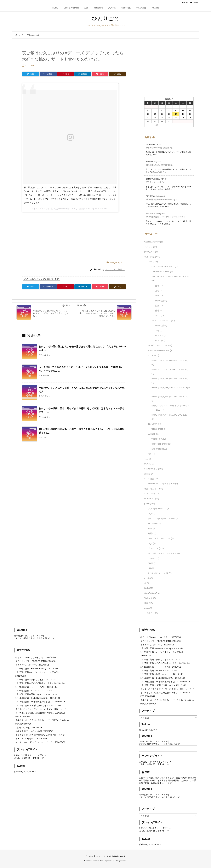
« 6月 (157, 125)
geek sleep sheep (161, 444)
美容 (149, 603)
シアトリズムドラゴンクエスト (164, 553)
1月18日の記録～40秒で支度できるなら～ (35, 702)
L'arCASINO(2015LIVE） (165, 267)
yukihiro (153, 434)
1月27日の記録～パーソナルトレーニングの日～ (166, 217)
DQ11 (152, 514)
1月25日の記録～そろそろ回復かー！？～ (35, 683)
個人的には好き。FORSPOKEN (159, 165)
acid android (159, 449)
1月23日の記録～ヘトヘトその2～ (31, 687)
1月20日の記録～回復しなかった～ (31, 694)
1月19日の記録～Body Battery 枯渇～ (32, 698)
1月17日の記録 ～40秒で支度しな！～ (33, 705)
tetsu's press (159, 429)
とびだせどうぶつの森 (160, 573)
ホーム (21, 35)
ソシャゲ (153, 558)
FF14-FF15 (155, 523)
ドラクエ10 (156, 548)
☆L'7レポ (158, 316)
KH (151, 568)
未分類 (149, 474)
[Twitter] (31, 74)
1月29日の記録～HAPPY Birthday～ (161, 200)
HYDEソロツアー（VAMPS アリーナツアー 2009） (170, 408)
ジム (148, 459)
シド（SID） (152, 494)
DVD (149, 588)
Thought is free (120, 861)
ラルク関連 (152, 257)
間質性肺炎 (151, 252)
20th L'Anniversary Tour (160, 350)
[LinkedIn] (83, 74)
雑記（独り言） (154, 489)
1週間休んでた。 (23, 728)
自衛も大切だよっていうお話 (29, 731)
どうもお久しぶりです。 (156, 182)
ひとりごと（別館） (115, 269)
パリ (159, 296)
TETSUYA (155, 424)
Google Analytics (153, 242)
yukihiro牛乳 (159, 439)
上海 (159, 291)
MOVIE (149, 464)
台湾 (159, 286)
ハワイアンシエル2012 (160, 345)
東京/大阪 (161, 301)
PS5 (17, 716)
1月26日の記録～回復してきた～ (30, 680)
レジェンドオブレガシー (161, 538)
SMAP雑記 (151, 479)
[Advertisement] (51, 233)
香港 (159, 311)
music (149, 578)
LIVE (153, 262)
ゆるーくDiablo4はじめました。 (160, 148)
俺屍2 (152, 533)
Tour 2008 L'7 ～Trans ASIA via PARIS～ (171, 279)
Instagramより (35, 35)
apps (148, 608)
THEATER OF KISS (162, 272)
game (150, 504)
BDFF (152, 563)
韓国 (159, 306)
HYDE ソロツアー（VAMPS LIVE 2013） (170, 381)
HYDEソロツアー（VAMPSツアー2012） (170, 371)
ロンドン (161, 335)
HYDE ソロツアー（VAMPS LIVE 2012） (170, 362)
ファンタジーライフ (159, 509)
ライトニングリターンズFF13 (163, 518)
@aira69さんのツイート (25, 772)
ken (152, 454)
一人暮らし (151, 613)
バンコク (161, 340)
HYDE (153, 355)
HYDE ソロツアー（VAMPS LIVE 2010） (170, 417)
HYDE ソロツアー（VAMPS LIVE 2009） (170, 399)
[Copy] (117, 74)
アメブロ (151, 247)
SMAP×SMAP (152, 593)
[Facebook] (48, 74)
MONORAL (152, 499)
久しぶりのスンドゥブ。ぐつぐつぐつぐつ (35, 742)
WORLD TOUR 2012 (163, 321)
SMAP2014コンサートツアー (163, 484)
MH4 (152, 528)
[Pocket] (100, 74)
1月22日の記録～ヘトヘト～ (28, 691)
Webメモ (150, 598)
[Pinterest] (66, 74)
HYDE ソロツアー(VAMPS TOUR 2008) (171, 390)
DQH (152, 543)
